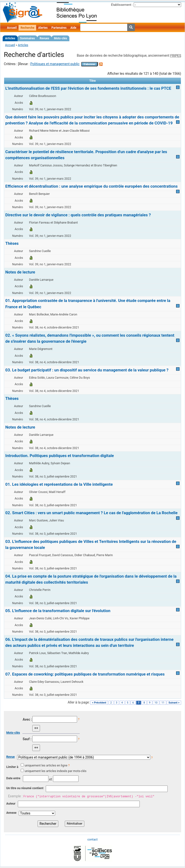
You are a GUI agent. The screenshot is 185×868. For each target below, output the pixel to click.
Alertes (43, 28)
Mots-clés (60, 38)
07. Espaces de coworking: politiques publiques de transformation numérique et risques (85, 674)
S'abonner (89, 64)
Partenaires (59, 28)
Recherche (27, 28)
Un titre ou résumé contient (25, 788)
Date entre (13, 778)
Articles (10, 38)
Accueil (12, 28)
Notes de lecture (20, 272)
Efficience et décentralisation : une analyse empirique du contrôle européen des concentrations (91, 186)
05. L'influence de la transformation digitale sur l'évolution (58, 611)
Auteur (11, 803)
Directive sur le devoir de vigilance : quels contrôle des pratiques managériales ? (78, 215)
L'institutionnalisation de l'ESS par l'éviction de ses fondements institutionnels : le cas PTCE (88, 88)
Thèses (12, 243)
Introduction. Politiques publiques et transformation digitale (60, 456)
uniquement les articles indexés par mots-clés (55, 771)
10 (156, 703)
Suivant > (174, 703)
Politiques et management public (55, 64)
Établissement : (122, 5)
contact (92, 839)
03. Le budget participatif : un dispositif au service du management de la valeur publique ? (87, 370)
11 (163, 703)
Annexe (11, 813)
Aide (73, 28)
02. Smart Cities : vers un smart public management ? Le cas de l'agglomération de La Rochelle (91, 513)
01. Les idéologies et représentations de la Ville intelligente (59, 484)
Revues (45, 38)
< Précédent (99, 703)
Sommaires (27, 38)
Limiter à (12, 767)
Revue (10, 757)
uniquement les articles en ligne (46, 765)
